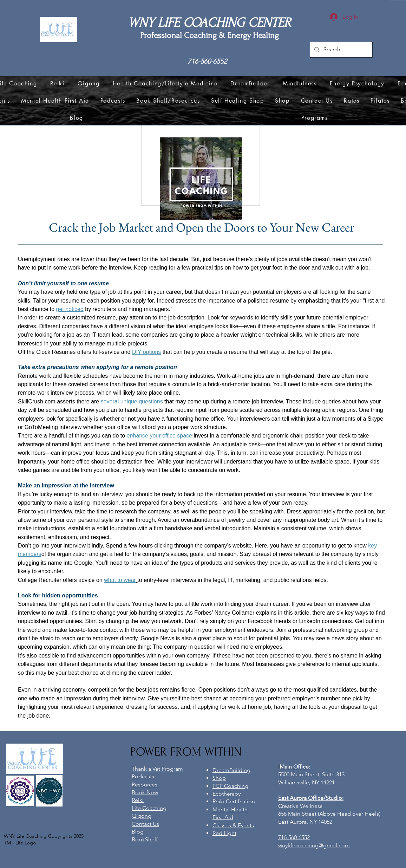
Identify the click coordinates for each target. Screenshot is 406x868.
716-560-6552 (207, 61)
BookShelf (145, 839)
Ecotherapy (227, 794)
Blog (138, 832)
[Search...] (340, 50)
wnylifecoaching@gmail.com (314, 845)
